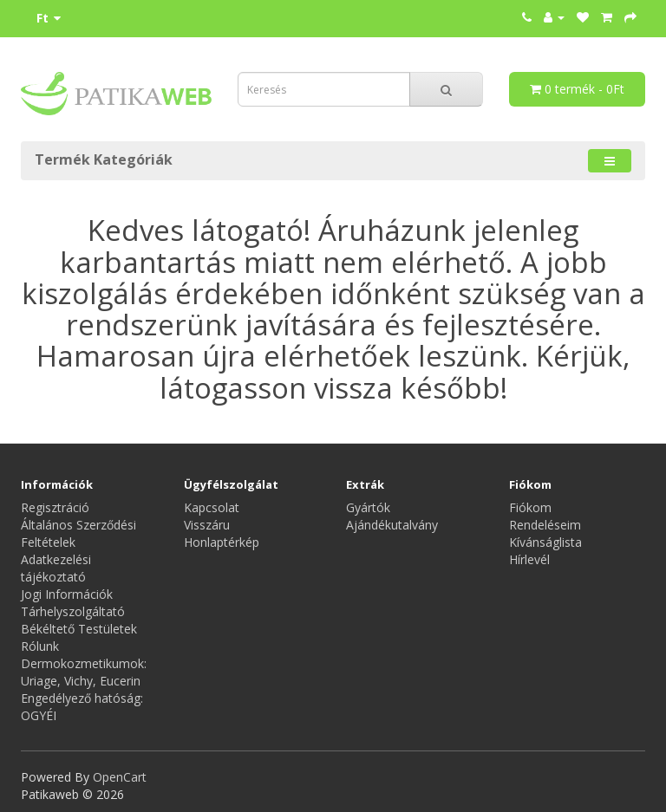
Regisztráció (55, 507)
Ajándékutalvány (392, 525)
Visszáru (207, 525)
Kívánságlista (545, 542)
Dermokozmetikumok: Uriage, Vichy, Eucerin (84, 672)
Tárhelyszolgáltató (73, 611)
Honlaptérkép (222, 542)
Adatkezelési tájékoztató (56, 568)
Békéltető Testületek (79, 629)
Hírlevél (529, 559)
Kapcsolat (212, 507)
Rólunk (40, 646)
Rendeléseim (545, 525)
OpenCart (120, 777)
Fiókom (530, 507)
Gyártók (368, 507)
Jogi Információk (67, 594)
